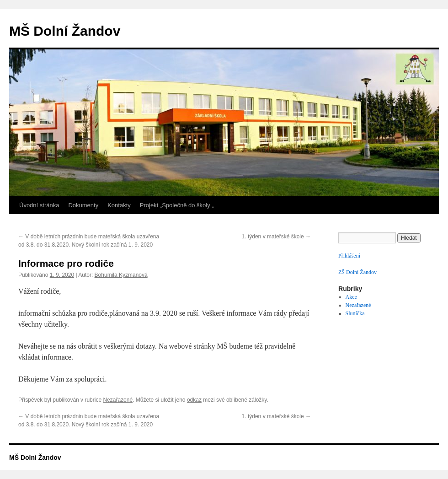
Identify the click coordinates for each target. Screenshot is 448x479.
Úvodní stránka (39, 205)
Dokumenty (83, 205)
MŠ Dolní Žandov (65, 31)
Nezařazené (118, 400)
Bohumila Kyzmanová (121, 275)
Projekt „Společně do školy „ (177, 205)
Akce (351, 297)
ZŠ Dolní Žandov (357, 272)
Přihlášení (349, 256)
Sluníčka (355, 313)
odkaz (194, 400)
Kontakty (119, 205)
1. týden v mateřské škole (276, 237)
